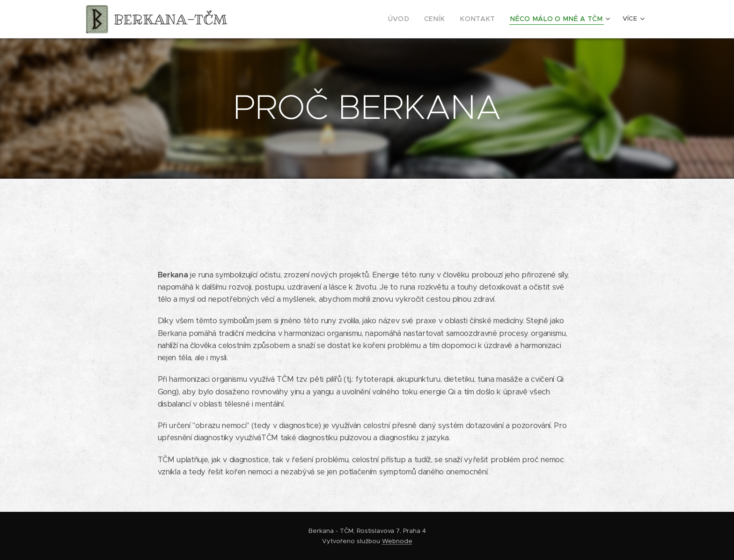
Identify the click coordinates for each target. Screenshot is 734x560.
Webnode (397, 541)
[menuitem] (418, 19)
